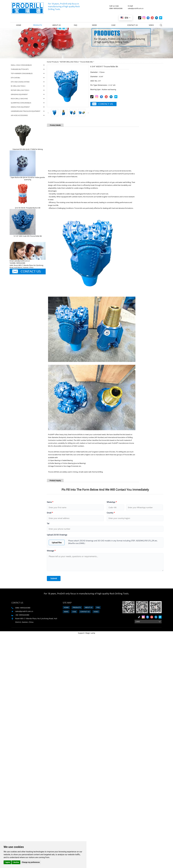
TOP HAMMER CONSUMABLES (28, 73)
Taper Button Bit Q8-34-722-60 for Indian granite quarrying (28, 178)
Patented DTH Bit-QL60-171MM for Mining (28, 149)
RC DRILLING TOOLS (28, 86)
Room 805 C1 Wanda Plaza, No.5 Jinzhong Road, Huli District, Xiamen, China (36, 620)
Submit (54, 578)
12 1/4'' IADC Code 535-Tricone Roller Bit (28, 236)
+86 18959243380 (22, 615)
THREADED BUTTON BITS (28, 69)
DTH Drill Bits (28, 78)
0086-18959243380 (116, 8)
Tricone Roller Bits (86, 62)
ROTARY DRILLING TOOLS (28, 90)
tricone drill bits (77, 434)
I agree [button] (7, 862)
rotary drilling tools (101, 171)
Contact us (132, 25)
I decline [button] (16, 862)
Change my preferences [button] (31, 862)
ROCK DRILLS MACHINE (28, 99)
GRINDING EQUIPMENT (28, 94)
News (94, 25)
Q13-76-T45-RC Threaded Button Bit (28, 208)
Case (113, 25)
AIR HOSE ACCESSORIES (28, 115)
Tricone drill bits (54, 452)
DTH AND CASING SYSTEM (28, 82)
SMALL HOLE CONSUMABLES (28, 65)
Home (19, 25)
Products (38, 25)
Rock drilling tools (54, 171)
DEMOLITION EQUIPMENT (28, 107)
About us (57, 25)
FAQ (76, 25)
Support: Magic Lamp (87, 633)
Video (151, 25)
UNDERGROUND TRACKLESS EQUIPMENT (28, 111)
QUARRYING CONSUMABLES (28, 103)
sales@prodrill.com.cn (136, 8)
